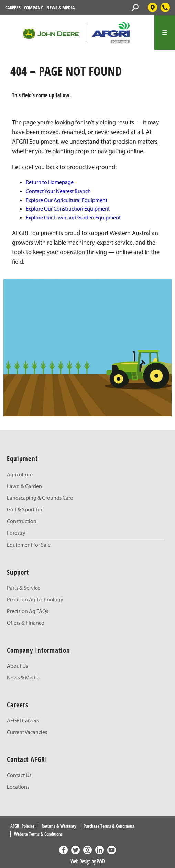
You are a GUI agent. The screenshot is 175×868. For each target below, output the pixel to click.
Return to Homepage (50, 182)
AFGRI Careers (23, 720)
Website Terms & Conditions (38, 834)
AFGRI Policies (22, 826)
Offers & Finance (25, 623)
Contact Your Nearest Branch (58, 191)
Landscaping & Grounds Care (40, 498)
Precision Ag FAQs (28, 611)
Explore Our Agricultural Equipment (67, 200)
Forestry (16, 533)
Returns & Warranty (59, 826)
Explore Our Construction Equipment (68, 208)
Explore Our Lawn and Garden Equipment (73, 217)
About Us (17, 666)
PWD (101, 861)
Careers (13, 7)
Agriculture (20, 474)
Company (34, 7)
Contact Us (19, 775)
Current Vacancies (27, 732)
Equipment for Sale (29, 545)
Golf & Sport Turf (25, 509)
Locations (18, 787)
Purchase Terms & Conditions (109, 826)
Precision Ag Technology (35, 599)
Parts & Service (24, 588)
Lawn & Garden (24, 486)
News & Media (61, 7)
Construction (22, 521)
